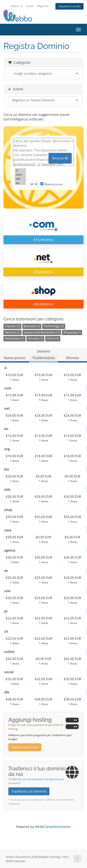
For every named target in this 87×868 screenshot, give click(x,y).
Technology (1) (54, 326)
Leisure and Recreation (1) (42, 332)
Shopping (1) (72, 332)
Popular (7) (12, 326)
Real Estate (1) (14, 338)
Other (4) (53, 338)
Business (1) (32, 326)
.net (20, 179)
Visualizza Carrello (69, 6)
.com (20, 175)
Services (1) (13, 332)
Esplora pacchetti (25, 747)
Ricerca (60, 158)
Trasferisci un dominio (29, 791)
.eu (20, 183)
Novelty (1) (35, 338)
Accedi (30, 6)
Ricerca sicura (52, 184)
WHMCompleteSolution (53, 827)
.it (20, 170)
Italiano (16, 6)
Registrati (43, 6)
